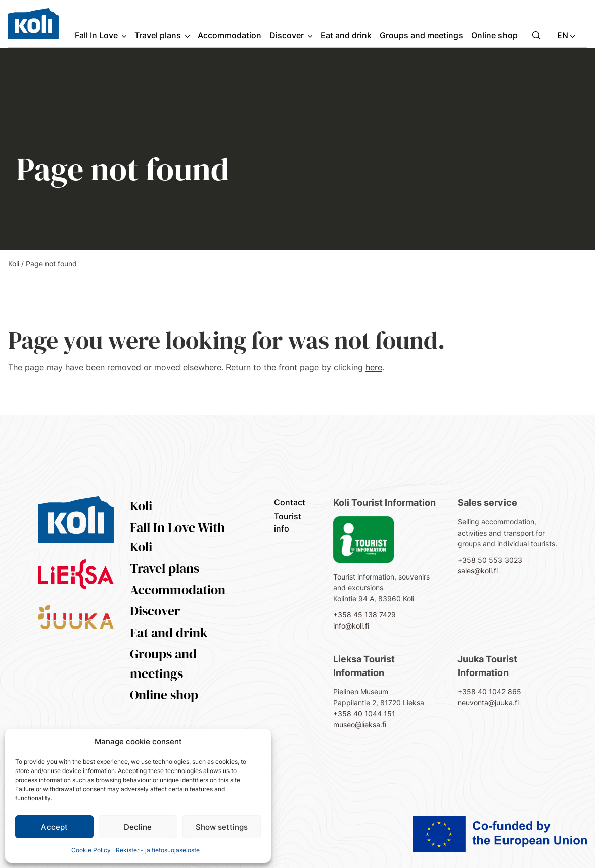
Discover (155, 611)
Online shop (164, 695)
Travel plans (165, 568)
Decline (138, 827)
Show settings (222, 827)
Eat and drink (169, 633)
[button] (536, 35)
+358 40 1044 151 (364, 714)
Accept (54, 827)
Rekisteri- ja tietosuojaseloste (158, 850)
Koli (14, 263)
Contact (290, 502)
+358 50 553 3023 (490, 560)
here (374, 367)
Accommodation (178, 590)
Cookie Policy (91, 850)
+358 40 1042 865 (489, 691)
